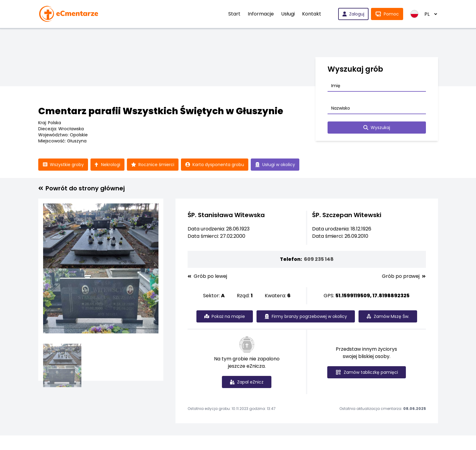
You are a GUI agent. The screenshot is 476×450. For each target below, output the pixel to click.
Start (234, 14)
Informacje (261, 14)
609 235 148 (319, 259)
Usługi (288, 14)
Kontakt (312, 14)
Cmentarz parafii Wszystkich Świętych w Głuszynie (161, 111)
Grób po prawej (404, 276)
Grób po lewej (207, 276)
